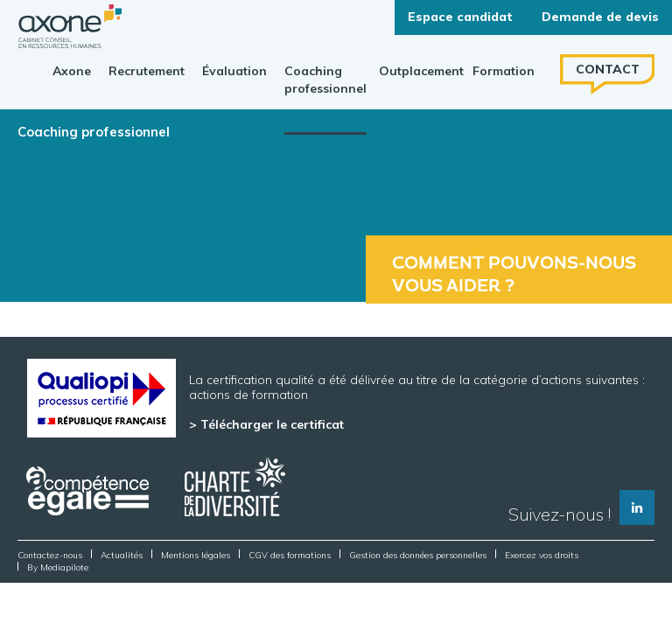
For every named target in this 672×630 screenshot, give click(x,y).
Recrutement (147, 71)
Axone (72, 71)
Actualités (122, 555)
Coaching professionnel (325, 80)
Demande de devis (600, 17)
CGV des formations (290, 555)
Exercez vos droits (542, 555)
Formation (504, 71)
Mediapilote (64, 567)
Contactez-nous (50, 555)
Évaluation (234, 71)
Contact (608, 69)
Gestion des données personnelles (418, 555)
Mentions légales (196, 555)
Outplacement (421, 71)
